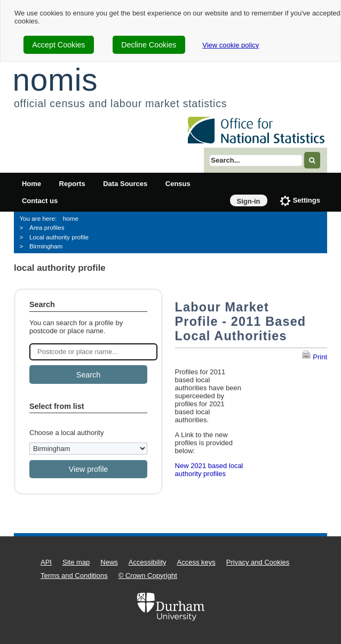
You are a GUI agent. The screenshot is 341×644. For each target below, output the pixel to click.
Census (178, 184)
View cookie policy (231, 45)
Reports (72, 184)
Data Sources (125, 184)
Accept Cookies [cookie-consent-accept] (58, 45)
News (109, 562)
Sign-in (249, 201)
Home (31, 184)
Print (314, 357)
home (71, 218)
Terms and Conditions (74, 575)
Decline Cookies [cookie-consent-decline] (149, 45)
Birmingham (46, 246)
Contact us (40, 201)
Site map (76, 562)
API (46, 562)
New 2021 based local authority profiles (209, 470)
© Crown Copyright (148, 575)
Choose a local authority (66, 433)
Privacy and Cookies (258, 562)
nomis (55, 80)
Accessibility (148, 562)
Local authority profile (59, 237)
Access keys (196, 562)
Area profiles (47, 227)
